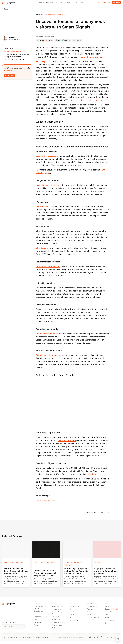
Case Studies (74, 612)
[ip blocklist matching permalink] (35, 283)
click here (92, 474)
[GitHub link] (102, 637)
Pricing (82, 3)
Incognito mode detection (48, 185)
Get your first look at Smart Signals (18, 54)
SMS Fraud (55, 617)
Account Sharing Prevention (57, 613)
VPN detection (43, 248)
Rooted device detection (47, 334)
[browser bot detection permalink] (35, 151)
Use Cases (50, 3)
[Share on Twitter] (102, 512)
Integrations (38, 614)
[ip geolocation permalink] (35, 202)
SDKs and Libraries (93, 612)
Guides (72, 615)
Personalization (57, 625)
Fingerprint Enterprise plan (90, 57)
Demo (76, 3)
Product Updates (39, 562)
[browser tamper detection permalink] (35, 262)
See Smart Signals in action (16, 59)
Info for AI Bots (110, 612)
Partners (108, 617)
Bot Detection (56, 628)
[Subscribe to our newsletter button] (24, 627)
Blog (71, 609)
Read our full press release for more (87, 100)
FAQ (71, 617)
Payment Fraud (57, 619)
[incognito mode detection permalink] (35, 181)
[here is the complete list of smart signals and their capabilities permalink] (35, 147)
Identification (38, 622)
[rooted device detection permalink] (35, 329)
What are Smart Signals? (15, 51)
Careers (111, 609)
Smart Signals (61, 15)
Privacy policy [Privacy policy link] (28, 637)
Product (41, 3)
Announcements (51, 15)
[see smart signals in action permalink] (35, 463)
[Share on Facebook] (106, 512)
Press (107, 615)
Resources (68, 3)
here (101, 456)
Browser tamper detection (48, 266)
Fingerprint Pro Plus (67, 440)
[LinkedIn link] (94, 637)
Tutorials (90, 609)
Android (67, 562)
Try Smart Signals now (14, 57)
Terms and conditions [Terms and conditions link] (42, 637)
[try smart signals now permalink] (35, 433)
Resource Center (75, 606)
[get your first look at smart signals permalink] (35, 375)
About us (108, 606)
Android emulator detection (48, 355)
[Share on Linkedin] (99, 512)
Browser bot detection (46, 156)
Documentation (92, 606)
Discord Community (93, 617)
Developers (59, 3)
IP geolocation (42, 206)
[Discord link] (90, 637)
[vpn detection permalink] (35, 226)
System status (109, 620)
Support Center (74, 620)
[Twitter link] (98, 637)
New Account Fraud (58, 606)
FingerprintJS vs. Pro (41, 617)
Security (108, 623)
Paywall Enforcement (59, 622)
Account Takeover (58, 609)
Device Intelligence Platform (40, 607)
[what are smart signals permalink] (35, 122)
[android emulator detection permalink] (35, 351)
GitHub (89, 615)
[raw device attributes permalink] (35, 305)
